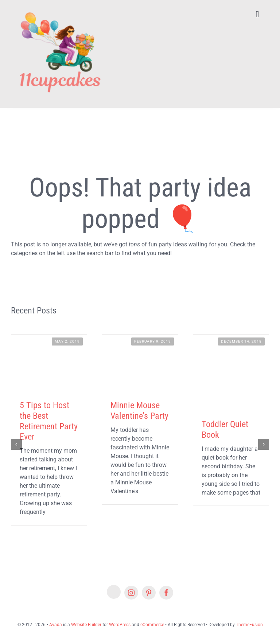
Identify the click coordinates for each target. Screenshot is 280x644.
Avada (56, 625)
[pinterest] (149, 593)
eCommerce (152, 625)
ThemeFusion (249, 625)
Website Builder (86, 625)
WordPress (120, 625)
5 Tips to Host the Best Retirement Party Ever (49, 421)
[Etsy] (114, 592)
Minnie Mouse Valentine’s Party (139, 411)
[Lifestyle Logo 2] (59, 8)
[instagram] (131, 593)
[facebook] (166, 593)
